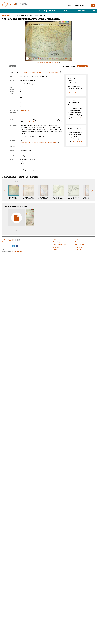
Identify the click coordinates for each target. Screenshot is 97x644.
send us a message (77, 142)
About (93, 11)
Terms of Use (79, 242)
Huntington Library (7, 16)
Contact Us (78, 250)
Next (92, 190)
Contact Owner (82, 66)
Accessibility (79, 247)
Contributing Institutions (46, 11)
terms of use (79, 118)
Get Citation (13, 66)
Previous (5, 190)
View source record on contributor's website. (41, 72)
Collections (66, 11)
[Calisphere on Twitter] (13, 246)
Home (55, 239)
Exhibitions (80, 11)
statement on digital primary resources (75, 91)
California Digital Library (18, 252)
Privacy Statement (80, 245)
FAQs (77, 239)
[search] (93, 5)
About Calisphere (58, 242)
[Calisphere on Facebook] (17, 246)
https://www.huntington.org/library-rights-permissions (45, 122)
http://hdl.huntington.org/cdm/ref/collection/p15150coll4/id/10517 (38, 143)
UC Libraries (22, 250)
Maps (15, 16)
